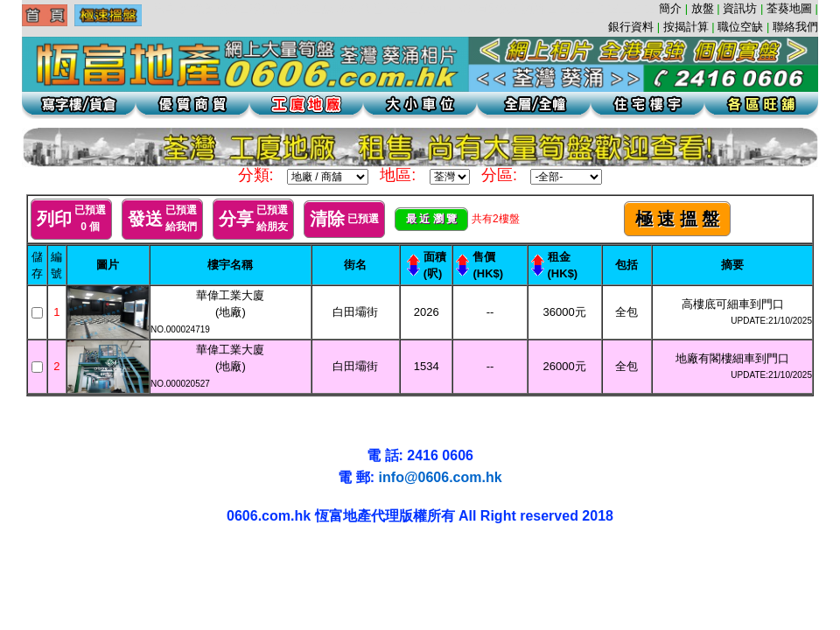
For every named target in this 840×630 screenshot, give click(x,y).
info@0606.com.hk (441, 477)
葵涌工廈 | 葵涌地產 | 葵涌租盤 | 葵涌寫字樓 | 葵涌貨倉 (21, 555)
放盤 (703, 8)
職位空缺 (740, 27)
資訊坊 (740, 8)
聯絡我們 (795, 27)
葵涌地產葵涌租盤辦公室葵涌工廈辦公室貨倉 (76, 555)
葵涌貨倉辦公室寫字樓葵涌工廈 (129, 555)
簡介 (670, 8)
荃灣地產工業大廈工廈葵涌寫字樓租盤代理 (17, 571)
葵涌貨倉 (47, 555)
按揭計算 (686, 27)
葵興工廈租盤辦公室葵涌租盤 (105, 555)
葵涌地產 (55, 555)
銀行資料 (631, 27)
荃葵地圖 (789, 8)
